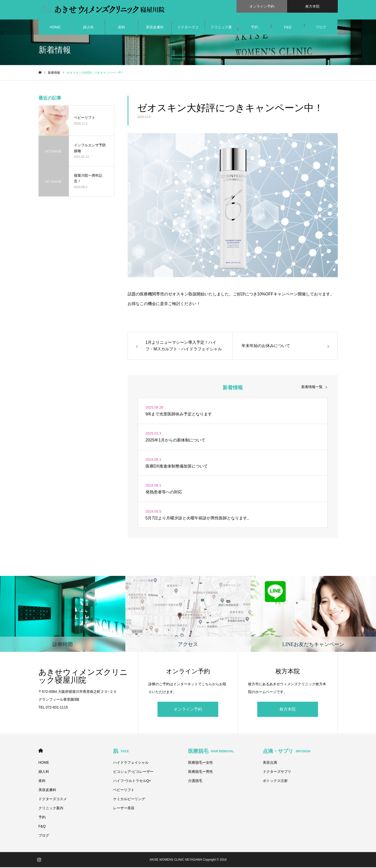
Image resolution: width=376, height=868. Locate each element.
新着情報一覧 (312, 388)
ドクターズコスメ (188, 31)
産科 (122, 28)
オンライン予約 (188, 710)
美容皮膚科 (155, 28)
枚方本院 (288, 710)
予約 (254, 28)
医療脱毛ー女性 (201, 763)
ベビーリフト (124, 791)
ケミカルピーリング (129, 800)
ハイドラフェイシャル (131, 763)
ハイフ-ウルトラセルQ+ (132, 781)
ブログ (321, 28)
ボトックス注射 (275, 781)
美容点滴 (270, 763)
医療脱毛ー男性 (201, 772)
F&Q (288, 28)
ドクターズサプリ (277, 772)
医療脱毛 (211, 752)
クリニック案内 (221, 31)
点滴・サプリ (286, 752)
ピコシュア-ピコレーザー (133, 772)
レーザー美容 (124, 809)
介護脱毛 (195, 781)
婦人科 (88, 28)
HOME (55, 28)
